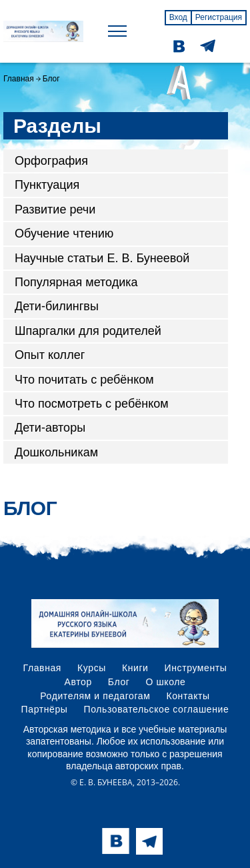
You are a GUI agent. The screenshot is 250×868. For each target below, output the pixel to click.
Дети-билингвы (57, 306)
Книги (135, 668)
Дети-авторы (50, 428)
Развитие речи (55, 209)
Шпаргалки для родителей (88, 331)
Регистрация (219, 17)
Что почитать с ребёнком (84, 380)
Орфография (51, 161)
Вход (178, 17)
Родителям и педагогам (95, 696)
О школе (166, 682)
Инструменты (196, 668)
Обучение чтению (64, 234)
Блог (119, 682)
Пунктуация (47, 185)
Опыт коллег (50, 355)
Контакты (188, 696)
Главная (19, 79)
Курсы (92, 668)
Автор (78, 682)
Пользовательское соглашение (157, 709)
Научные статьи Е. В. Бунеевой (102, 258)
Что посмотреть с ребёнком (92, 404)
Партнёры (45, 709)
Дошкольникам (56, 452)
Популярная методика (76, 282)
